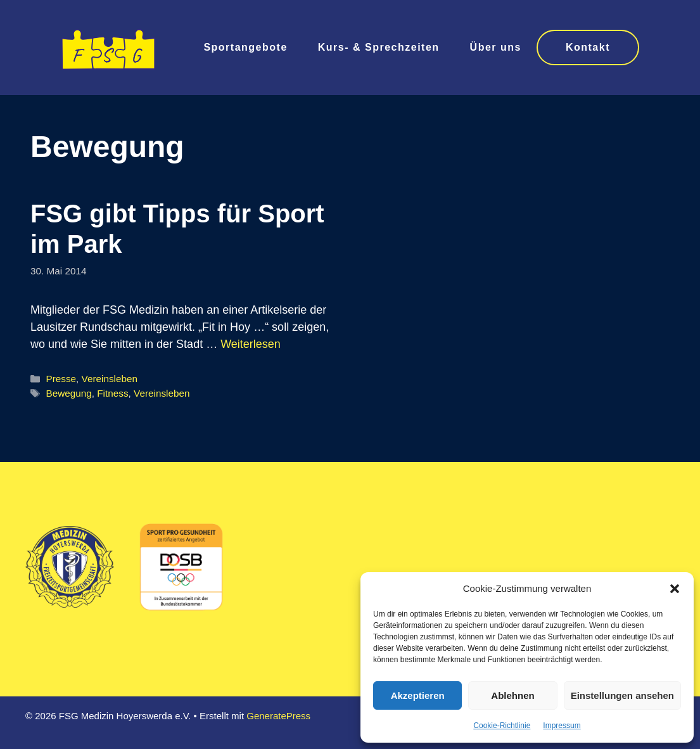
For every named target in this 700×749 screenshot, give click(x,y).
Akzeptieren (418, 695)
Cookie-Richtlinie (502, 726)
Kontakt (588, 47)
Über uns (496, 47)
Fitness (112, 393)
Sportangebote (245, 47)
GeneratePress (278, 716)
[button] (675, 589)
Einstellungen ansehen (622, 695)
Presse (61, 379)
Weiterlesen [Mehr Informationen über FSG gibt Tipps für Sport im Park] (251, 344)
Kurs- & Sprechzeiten (379, 47)
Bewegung (68, 393)
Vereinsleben (110, 379)
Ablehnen (512, 695)
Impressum (562, 726)
